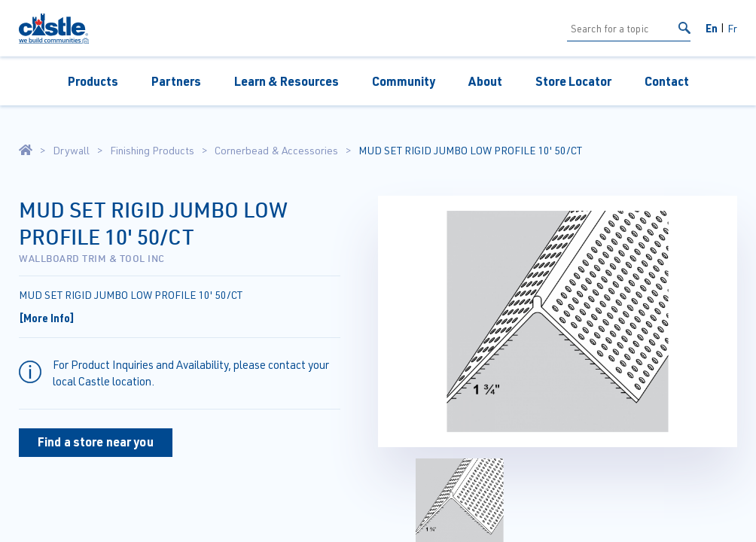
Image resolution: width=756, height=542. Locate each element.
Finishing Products (152, 151)
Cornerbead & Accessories (276, 151)
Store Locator (573, 81)
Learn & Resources (287, 81)
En (712, 28)
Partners (176, 81)
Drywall (71, 151)
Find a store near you (96, 442)
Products (93, 81)
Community (404, 81)
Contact (667, 81)
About (485, 81)
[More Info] (47, 318)
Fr (732, 28)
